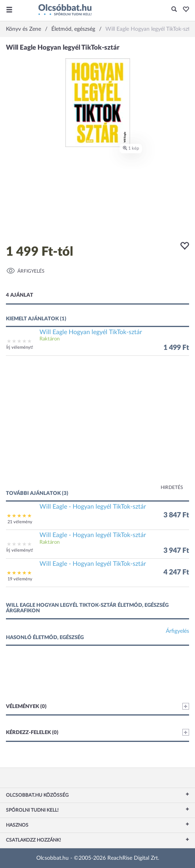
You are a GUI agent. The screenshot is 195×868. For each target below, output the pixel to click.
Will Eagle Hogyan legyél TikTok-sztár (91, 332)
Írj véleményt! (20, 347)
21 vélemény (20, 522)
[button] (184, 10)
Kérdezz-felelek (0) (97, 732)
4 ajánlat (20, 295)
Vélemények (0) (97, 706)
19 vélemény (20, 579)
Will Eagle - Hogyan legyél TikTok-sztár (93, 507)
